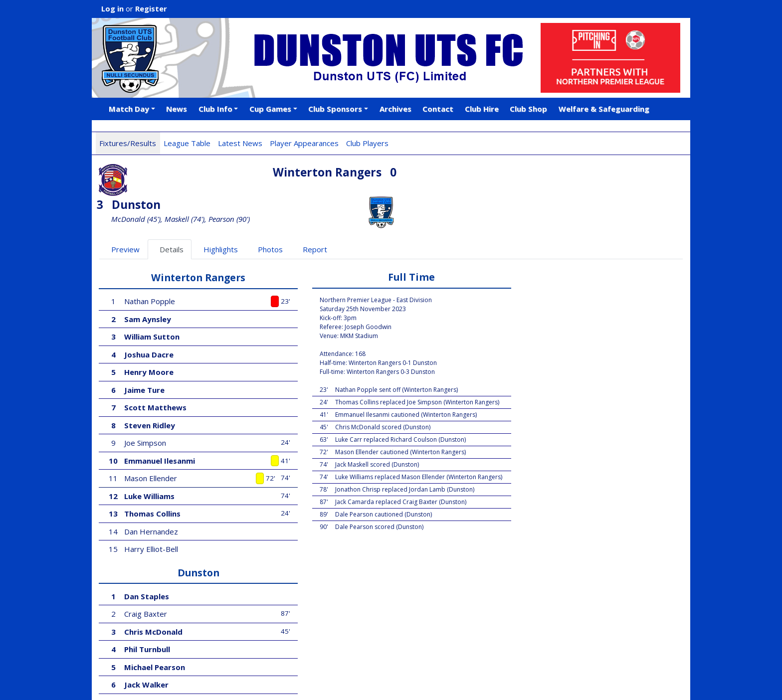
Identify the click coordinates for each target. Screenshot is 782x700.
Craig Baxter (545, 287)
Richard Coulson (551, 428)
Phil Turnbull (547, 322)
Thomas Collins (153, 481)
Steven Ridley (150, 393)
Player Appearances (304, 143)
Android (250, 662)
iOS (217, 662)
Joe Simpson (146, 410)
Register (151, 8)
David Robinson (553, 393)
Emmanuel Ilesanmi (160, 428)
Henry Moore (149, 340)
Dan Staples (546, 269)
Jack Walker (546, 357)
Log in (112, 8)
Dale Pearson (548, 446)
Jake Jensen (543, 534)
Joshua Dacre (149, 322)
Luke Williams (150, 464)
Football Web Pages (226, 651)
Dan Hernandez (152, 499)
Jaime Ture (145, 357)
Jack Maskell (547, 410)
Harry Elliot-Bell (152, 517)
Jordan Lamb (545, 375)
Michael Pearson (554, 340)
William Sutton (152, 304)
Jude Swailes (545, 499)
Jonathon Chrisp (554, 481)
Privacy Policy (210, 681)
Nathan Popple (150, 269)
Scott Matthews (156, 375)
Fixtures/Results (128, 143)
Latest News (240, 143)
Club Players (367, 143)
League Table (187, 143)
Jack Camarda (550, 517)
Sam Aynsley (148, 287)
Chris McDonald (553, 304)
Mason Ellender (151, 446)
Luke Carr (542, 464)
